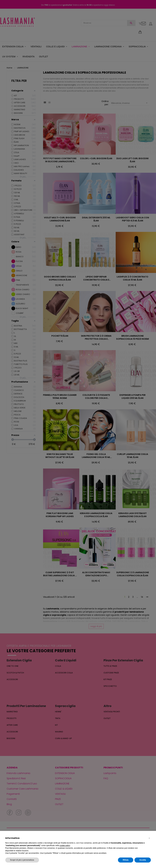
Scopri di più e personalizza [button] (22, 860)
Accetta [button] (143, 860)
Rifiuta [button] (126, 860)
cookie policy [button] (65, 845)
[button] (149, 838)
